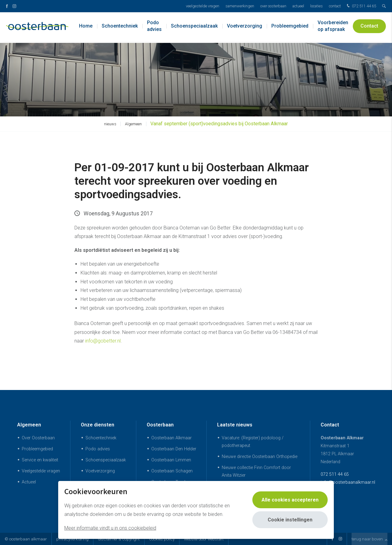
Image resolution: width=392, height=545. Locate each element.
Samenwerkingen (240, 6)
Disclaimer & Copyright (119, 539)
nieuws (110, 124)
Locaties (317, 6)
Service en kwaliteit (40, 460)
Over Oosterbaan (273, 6)
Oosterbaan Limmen (171, 460)
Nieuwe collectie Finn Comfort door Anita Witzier (256, 471)
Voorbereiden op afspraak (333, 27)
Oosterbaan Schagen (172, 471)
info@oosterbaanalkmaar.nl (348, 482)
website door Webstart (204, 539)
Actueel (298, 6)
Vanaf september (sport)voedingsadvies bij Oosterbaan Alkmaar (219, 124)
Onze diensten (98, 425)
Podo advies (154, 27)
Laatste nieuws (235, 425)
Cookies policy (162, 539)
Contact (335, 6)
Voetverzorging (245, 27)
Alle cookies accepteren (290, 500)
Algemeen (133, 124)
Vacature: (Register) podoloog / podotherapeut (253, 442)
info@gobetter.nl (103, 341)
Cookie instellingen (290, 520)
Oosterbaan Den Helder (174, 449)
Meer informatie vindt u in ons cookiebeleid (110, 528)
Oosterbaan (160, 425)
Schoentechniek (120, 27)
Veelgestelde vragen (203, 6)
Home (86, 27)
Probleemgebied (290, 27)
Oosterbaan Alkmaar (171, 438)
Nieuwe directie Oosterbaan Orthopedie (260, 457)
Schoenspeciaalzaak (194, 27)
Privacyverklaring (72, 539)
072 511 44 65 (361, 6)
